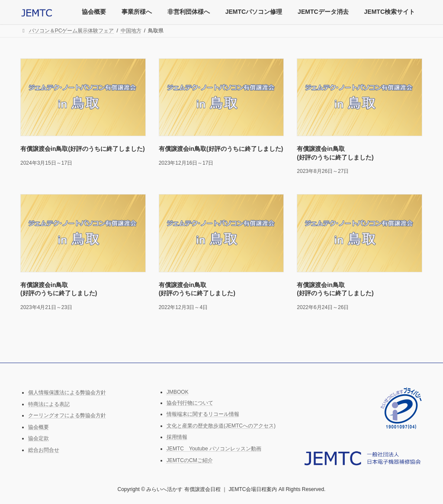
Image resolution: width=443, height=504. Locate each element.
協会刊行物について (190, 402)
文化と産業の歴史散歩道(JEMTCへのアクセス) (221, 426)
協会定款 (39, 438)
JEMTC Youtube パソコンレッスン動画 (214, 449)
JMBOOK (178, 392)
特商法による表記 (49, 404)
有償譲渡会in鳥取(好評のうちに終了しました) (83, 149)
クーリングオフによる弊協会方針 (67, 415)
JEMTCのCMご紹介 (190, 460)
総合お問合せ (44, 450)
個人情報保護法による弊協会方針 (67, 392)
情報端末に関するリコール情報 (203, 414)
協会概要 (39, 427)
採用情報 (177, 437)
